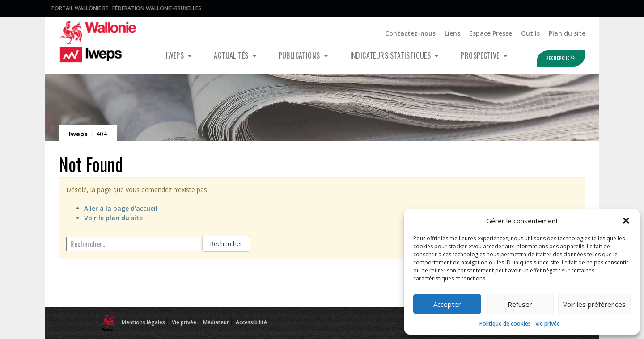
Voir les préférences (594, 304)
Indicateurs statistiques (392, 55)
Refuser (520, 304)
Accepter (447, 304)
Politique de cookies (505, 324)
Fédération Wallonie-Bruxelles (157, 8)
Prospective (481, 55)
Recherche (552, 58)
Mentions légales (143, 322)
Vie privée (548, 324)
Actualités (232, 55)
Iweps (176, 55)
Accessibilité (251, 322)
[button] (626, 221)
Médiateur (216, 322)
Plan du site (567, 33)
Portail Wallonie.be (80, 8)
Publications (300, 55)
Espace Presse (491, 33)
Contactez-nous (410, 33)
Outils (530, 33)
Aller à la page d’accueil (121, 208)
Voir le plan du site (113, 218)
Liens (452, 33)
